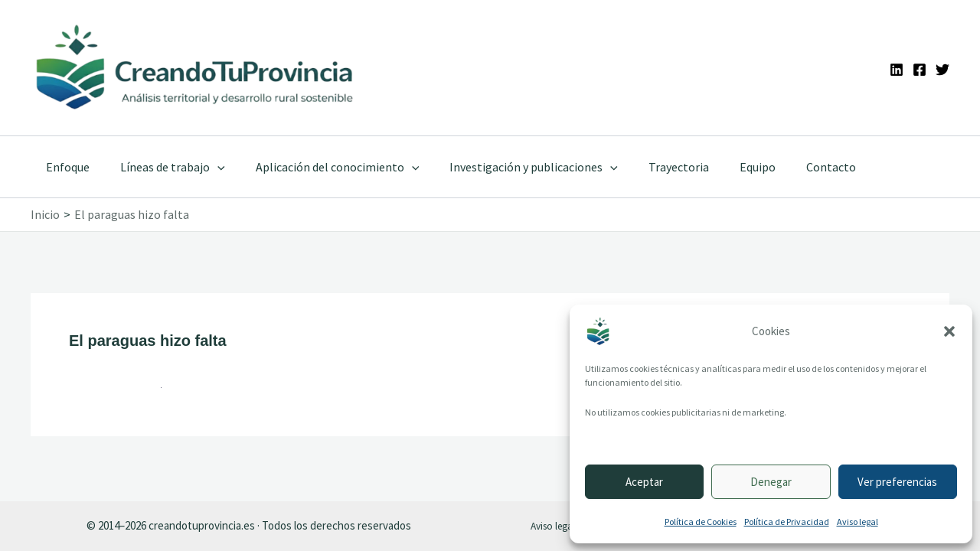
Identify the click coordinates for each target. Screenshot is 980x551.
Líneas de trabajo (163, 167)
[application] (208, 167)
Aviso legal (857, 522)
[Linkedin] (897, 70)
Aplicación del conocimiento (322, 167)
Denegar (771, 482)
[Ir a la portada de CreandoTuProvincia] (196, 68)
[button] (949, 331)
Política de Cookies (701, 522)
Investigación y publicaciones (512, 167)
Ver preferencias (897, 482)
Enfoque (65, 167)
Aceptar (644, 482)
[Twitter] (942, 70)
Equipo (724, 167)
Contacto (791, 167)
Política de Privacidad (787, 522)
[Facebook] (920, 70)
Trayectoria (651, 167)
